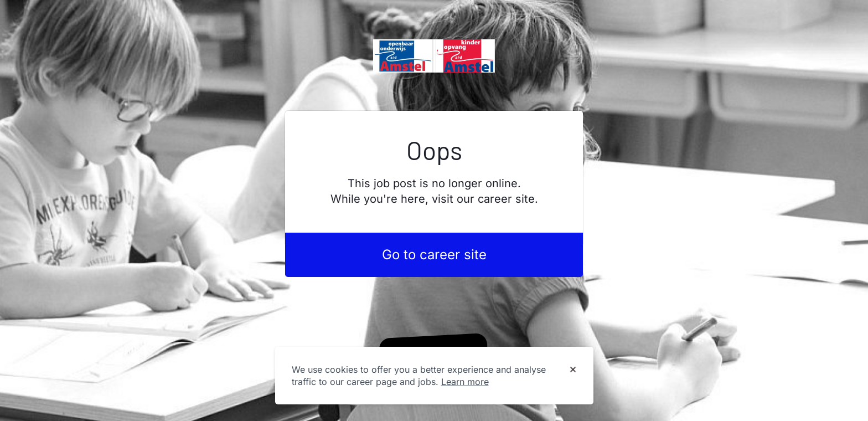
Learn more (465, 382)
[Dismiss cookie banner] (573, 370)
